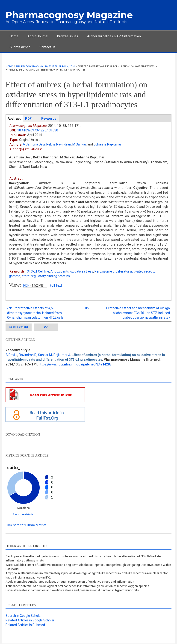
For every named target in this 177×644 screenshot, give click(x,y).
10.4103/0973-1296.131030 (38, 130)
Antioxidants (60, 271)
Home (14, 36)
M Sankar (79, 144)
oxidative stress (82, 271)
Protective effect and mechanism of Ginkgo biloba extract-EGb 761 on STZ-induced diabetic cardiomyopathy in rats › (138, 313)
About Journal (38, 36)
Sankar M (45, 355)
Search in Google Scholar (24, 616)
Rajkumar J (62, 355)
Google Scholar (19, 327)
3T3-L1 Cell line (38, 271)
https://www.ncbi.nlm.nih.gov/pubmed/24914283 (75, 364)
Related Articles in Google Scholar (30, 620)
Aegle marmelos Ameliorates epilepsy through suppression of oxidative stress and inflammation (70, 582)
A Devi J (11, 355)
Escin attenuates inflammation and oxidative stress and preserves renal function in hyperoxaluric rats (72, 590)
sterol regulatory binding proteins (46, 276)
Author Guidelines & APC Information (114, 36)
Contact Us (47, 47)
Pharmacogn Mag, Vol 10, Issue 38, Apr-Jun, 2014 (45, 67)
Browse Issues (68, 36)
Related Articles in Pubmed (25, 625)
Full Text (56, 285)
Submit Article (20, 47)
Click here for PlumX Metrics (26, 525)
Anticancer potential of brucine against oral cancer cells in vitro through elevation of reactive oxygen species (77, 586)
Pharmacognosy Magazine (69, 15)
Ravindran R (28, 355)
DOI (46, 327)
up (87, 308)
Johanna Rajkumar (107, 144)
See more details (23, 514)
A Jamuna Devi (34, 144)
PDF (26, 285)
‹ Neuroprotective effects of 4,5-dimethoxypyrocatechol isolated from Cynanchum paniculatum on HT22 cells (35, 313)
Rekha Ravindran (59, 144)
